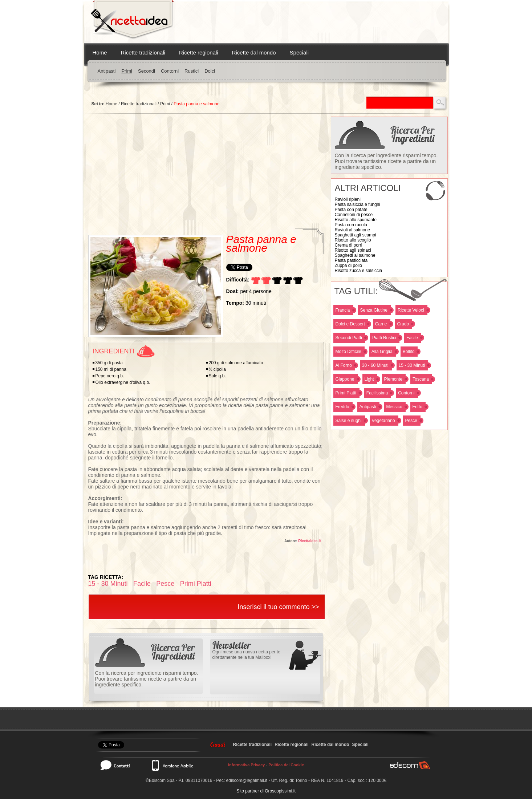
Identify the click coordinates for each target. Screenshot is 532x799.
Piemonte (393, 379)
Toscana (421, 379)
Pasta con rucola (351, 225)
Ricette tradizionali (143, 52)
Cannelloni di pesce (354, 215)
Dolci (210, 71)
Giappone (345, 379)
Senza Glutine (374, 310)
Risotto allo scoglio (353, 240)
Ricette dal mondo (254, 52)
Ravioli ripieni (348, 199)
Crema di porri (349, 245)
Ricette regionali (199, 52)
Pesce (411, 421)
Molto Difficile (348, 352)
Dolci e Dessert (350, 324)
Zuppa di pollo (348, 265)
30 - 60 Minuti (375, 365)
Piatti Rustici (384, 338)
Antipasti (107, 71)
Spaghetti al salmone (355, 255)
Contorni (170, 71)
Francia (343, 310)
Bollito (409, 352)
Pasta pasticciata (351, 260)
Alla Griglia (382, 352)
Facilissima (377, 393)
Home (100, 52)
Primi (127, 71)
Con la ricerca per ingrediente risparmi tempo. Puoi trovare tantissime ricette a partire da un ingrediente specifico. (386, 161)
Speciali (299, 52)
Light (369, 379)
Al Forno (344, 365)
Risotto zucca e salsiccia (359, 271)
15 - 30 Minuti (412, 365)
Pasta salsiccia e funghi (358, 204)
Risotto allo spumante (356, 220)
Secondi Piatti (349, 338)
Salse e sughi (349, 421)
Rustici (192, 71)
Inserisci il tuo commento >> (278, 607)
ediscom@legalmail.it (247, 780)
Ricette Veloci (411, 310)
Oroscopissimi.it (280, 791)
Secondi (147, 71)
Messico (394, 407)
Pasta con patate (351, 210)
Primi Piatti (346, 393)
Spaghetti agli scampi (356, 235)
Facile (412, 338)
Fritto (417, 407)
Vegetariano (383, 421)
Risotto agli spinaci (353, 250)
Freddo (342, 407)
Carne (381, 324)
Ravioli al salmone (352, 230)
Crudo (403, 324)
